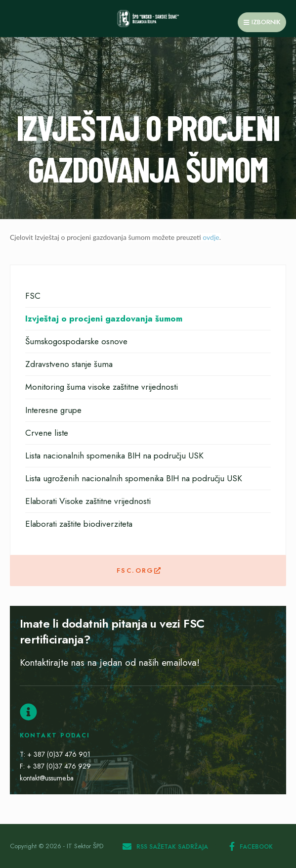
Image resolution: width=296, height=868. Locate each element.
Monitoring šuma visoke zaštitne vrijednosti (102, 387)
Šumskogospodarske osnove (76, 341)
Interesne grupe (53, 410)
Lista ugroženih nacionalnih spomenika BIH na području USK (134, 478)
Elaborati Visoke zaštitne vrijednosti (88, 501)
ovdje (211, 237)
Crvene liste (47, 433)
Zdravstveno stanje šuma (69, 364)
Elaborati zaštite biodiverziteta (79, 524)
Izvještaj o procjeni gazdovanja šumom (104, 319)
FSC (33, 296)
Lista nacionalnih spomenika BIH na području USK (114, 456)
